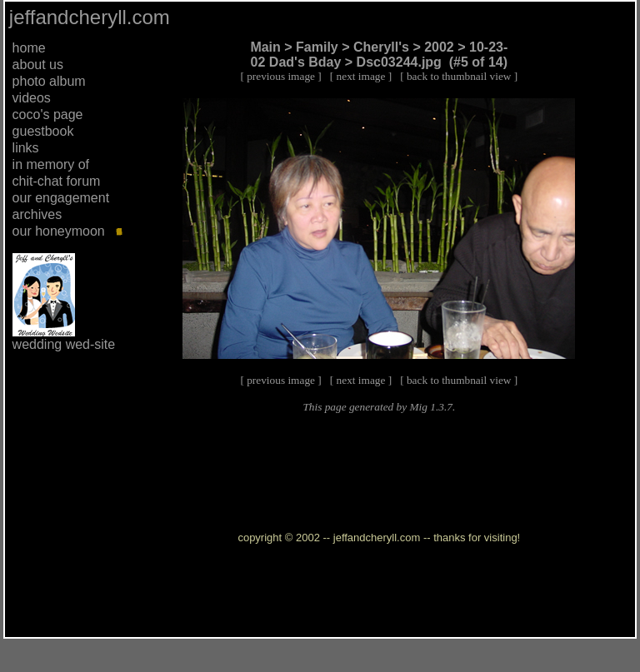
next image (361, 76)
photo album (49, 81)
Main (265, 47)
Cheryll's (381, 47)
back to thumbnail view (459, 76)
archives (37, 214)
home (29, 48)
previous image (281, 76)
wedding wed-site (64, 344)
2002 (439, 47)
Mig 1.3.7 (430, 407)
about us (38, 65)
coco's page (48, 114)
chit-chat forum (57, 181)
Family (317, 47)
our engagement (61, 198)
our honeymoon (59, 231)
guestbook (43, 131)
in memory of (51, 164)
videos (32, 98)
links (26, 148)
